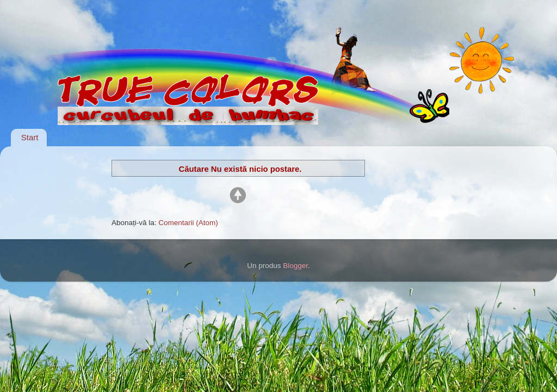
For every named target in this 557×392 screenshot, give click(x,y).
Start (30, 137)
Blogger (295, 266)
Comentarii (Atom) (188, 223)
